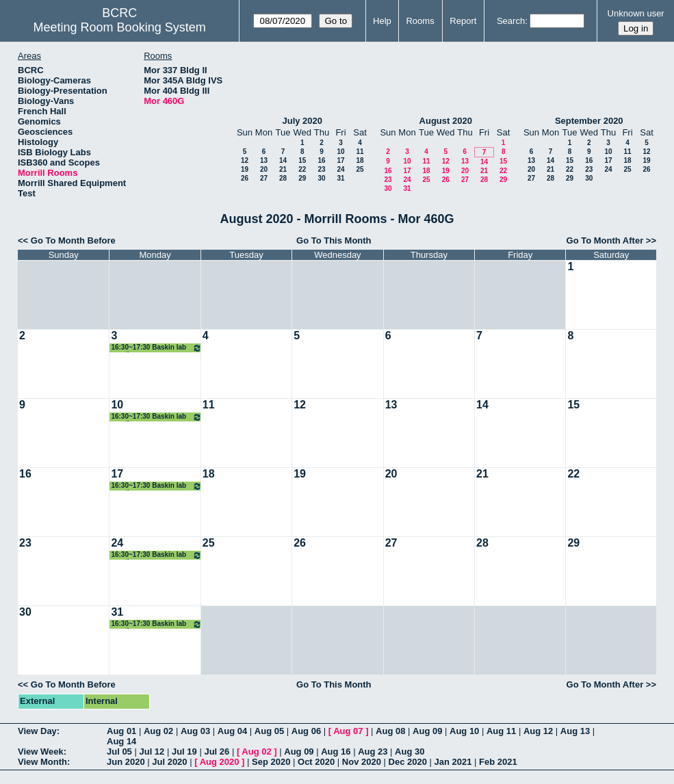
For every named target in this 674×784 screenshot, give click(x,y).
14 (283, 160)
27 (264, 178)
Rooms (420, 21)
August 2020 (446, 121)
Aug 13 (575, 731)
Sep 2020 (271, 762)
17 (340, 160)
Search (511, 21)
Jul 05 (119, 752)
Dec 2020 (408, 762)
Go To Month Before (73, 240)
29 (302, 178)
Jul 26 (217, 752)
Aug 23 (373, 752)
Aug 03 (195, 731)
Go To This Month (334, 240)
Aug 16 (336, 752)
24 (340, 169)
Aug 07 (348, 731)
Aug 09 (427, 731)
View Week (41, 752)
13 (264, 160)
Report (463, 21)
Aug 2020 (220, 762)
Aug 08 (390, 731)
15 (302, 160)
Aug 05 (269, 731)
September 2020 (589, 121)
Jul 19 (184, 752)
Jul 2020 (169, 762)
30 (321, 178)
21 (283, 169)
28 (283, 178)
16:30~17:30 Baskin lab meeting (156, 348)
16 (321, 160)
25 (360, 169)
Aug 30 (410, 752)
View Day (37, 731)
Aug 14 (121, 741)
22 (302, 169)
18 (360, 160)
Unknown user (636, 13)
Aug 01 (121, 731)
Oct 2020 (316, 762)
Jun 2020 (126, 762)
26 (245, 178)
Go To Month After (605, 240)
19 (245, 169)
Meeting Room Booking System (120, 27)
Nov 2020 (362, 762)
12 (245, 160)
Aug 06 (306, 731)
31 (340, 178)
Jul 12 (152, 752)
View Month (42, 762)
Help (382, 21)
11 (360, 152)
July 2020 (302, 121)
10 (340, 152)
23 (321, 169)
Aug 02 (158, 731)
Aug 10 (464, 731)
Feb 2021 (498, 762)
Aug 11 (501, 731)
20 (264, 169)
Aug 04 (232, 731)
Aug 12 (538, 731)
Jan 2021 (453, 762)
